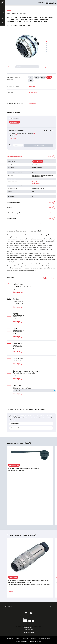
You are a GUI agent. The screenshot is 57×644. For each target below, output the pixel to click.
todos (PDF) (48, 278)
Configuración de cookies (44, 639)
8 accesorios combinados (35, 98)
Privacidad (33, 639)
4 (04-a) (31, 77)
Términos (18, 639)
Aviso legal (26, 639)
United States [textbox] (15, 424)
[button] (3, 3)
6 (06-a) (43, 77)
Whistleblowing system (21, 641)
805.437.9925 (29, 628)
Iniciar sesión (10, 639)
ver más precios (14, 139)
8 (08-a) (31, 81)
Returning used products (35, 641)
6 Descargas (33, 92)
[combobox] (31, 424)
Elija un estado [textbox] (15, 428)
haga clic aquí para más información (39, 183)
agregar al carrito (39, 145)
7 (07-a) (49, 77)
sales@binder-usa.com (29, 633)
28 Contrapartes (33, 104)
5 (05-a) (37, 77)
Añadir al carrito (31, 87)
